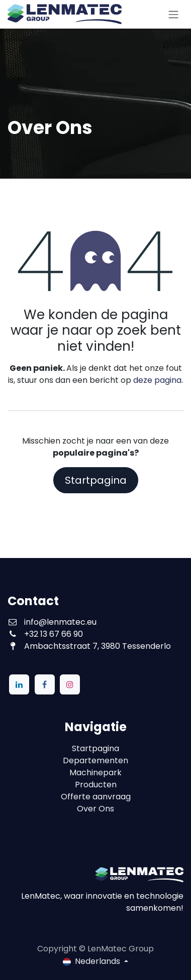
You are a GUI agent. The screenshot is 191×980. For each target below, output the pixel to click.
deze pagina (157, 380)
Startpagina (96, 480)
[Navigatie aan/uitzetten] (173, 14)
